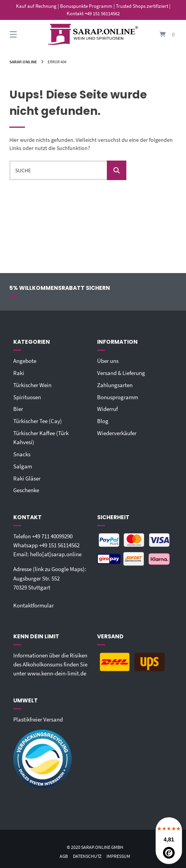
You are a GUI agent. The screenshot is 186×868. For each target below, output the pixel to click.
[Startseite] (93, 34)
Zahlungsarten (115, 385)
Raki (19, 373)
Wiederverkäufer (117, 433)
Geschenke (26, 490)
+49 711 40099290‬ (52, 536)
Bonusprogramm (118, 397)
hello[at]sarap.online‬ (56, 554)
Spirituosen (27, 397)
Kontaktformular (34, 605)
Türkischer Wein (32, 385)
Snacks (22, 454)
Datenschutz (87, 856)
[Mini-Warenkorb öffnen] (160, 35)
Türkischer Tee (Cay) (38, 421)
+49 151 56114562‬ (59, 545)
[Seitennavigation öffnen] (26, 35)
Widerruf (107, 409)
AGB (64, 856)
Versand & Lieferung (121, 373)
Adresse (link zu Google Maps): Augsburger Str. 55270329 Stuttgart (50, 578)
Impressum (118, 856)
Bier (18, 409)
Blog (103, 421)
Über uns (108, 361)
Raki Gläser (27, 478)
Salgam (23, 466)
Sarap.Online (23, 62)
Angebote (25, 361)
